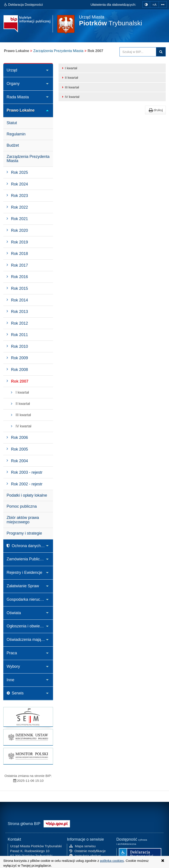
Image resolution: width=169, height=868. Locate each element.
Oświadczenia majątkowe (29, 640)
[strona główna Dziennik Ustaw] (28, 737)
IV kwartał (70, 97)
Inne (10, 680)
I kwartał (69, 68)
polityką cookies (112, 861)
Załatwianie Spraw (23, 586)
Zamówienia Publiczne (26, 559)
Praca (12, 653)
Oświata (14, 613)
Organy (13, 84)
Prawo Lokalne (21, 110)
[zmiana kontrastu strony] (146, 5)
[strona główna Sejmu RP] (28, 717)
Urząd (12, 70)
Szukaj (161, 52)
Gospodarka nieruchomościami (30, 599)
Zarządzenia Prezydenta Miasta (58, 51)
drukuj (155, 110)
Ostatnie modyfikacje (87, 850)
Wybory (13, 666)
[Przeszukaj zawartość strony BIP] (138, 52)
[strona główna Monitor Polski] (28, 756)
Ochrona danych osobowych (30, 546)
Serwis (15, 693)
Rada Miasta (18, 97)
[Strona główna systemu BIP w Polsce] (57, 823)
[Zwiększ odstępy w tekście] (163, 4)
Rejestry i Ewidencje (24, 572)
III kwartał (70, 87)
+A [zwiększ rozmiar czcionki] (154, 5)
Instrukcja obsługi (85, 855)
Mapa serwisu (82, 846)
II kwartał (69, 78)
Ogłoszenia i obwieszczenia (30, 626)
